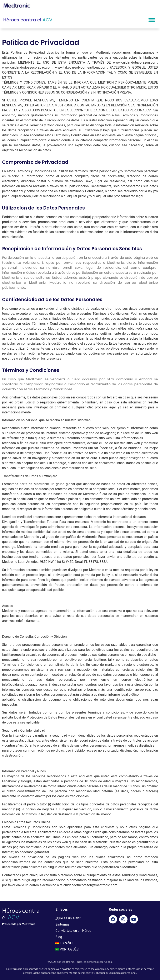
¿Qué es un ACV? (68, 918)
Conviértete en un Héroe (73, 931)
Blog (59, 937)
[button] (152, 20)
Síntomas (62, 924)
